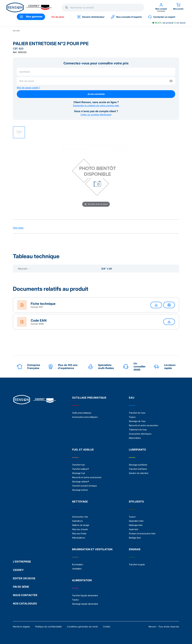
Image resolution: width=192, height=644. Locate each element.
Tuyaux (132, 417)
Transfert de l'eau (137, 413)
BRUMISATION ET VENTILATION (92, 549)
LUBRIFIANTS (137, 450)
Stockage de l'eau (137, 421)
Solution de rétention (139, 473)
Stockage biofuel (80, 490)
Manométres (135, 438)
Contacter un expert (162, 17)
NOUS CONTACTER (25, 595)
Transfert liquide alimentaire (85, 595)
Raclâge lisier (135, 538)
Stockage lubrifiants (138, 465)
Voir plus (18, 228)
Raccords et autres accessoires (144, 425)
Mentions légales (21, 627)
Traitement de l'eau (138, 430)
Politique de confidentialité (48, 627)
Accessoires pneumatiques (85, 417)
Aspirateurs (77, 521)
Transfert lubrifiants (138, 469)
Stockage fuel (78, 473)
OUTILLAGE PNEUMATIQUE (89, 398)
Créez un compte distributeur (96, 114)
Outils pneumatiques (82, 413)
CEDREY (18, 570)
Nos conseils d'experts (126, 17)
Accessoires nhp (80, 517)
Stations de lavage (81, 525)
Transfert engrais (137, 564)
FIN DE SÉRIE (21, 587)
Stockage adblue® (81, 482)
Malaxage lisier (136, 525)
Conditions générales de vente (82, 627)
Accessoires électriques (140, 434)
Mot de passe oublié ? (28, 88)
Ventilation (77, 569)
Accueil (16, 31)
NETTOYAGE (80, 502)
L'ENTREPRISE (22, 562)
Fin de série (58, 17)
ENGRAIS (135, 549)
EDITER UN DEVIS (24, 578)
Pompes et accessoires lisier (142, 533)
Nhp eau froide (79, 533)
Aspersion (134, 529)
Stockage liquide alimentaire (85, 604)
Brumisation (78, 564)
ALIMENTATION (82, 580)
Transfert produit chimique (84, 486)
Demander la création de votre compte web (96, 105)
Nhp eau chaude (80, 529)
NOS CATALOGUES (25, 603)
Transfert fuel (78, 465)
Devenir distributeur (91, 17)
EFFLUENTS (136, 502)
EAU (132, 398)
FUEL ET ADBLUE (83, 450)
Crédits (107, 627)
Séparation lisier (136, 521)
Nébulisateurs (79, 538)
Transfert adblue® (80, 469)
